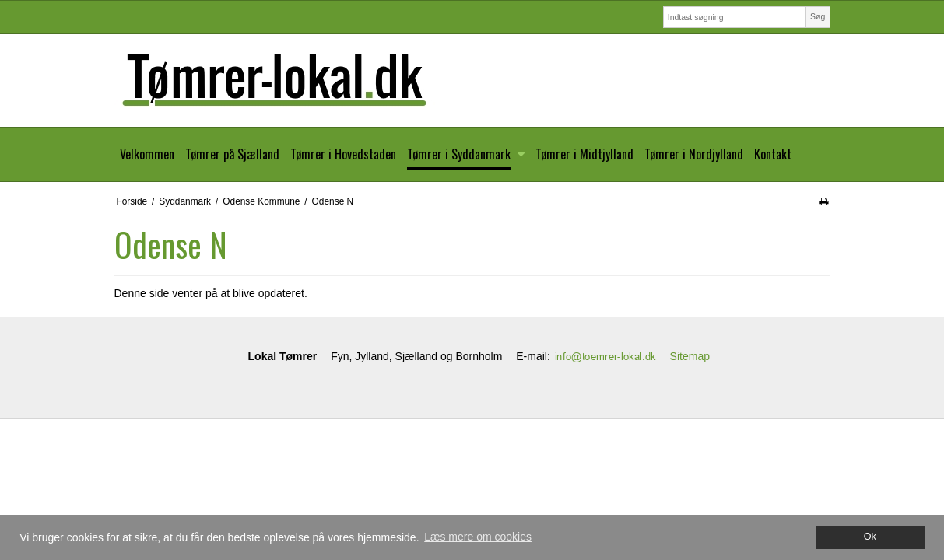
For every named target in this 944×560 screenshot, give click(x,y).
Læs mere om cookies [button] (478, 537)
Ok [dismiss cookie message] (870, 537)
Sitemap (690, 356)
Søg (818, 16)
